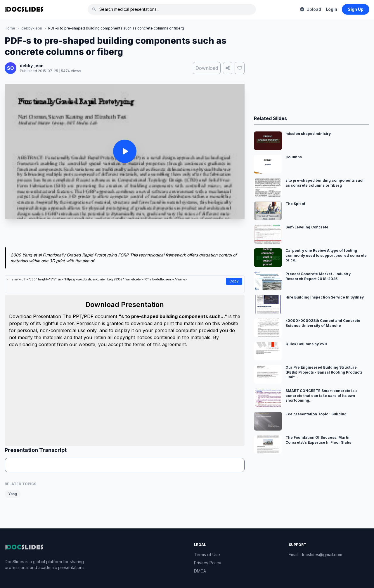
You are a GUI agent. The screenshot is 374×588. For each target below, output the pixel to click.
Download (207, 68)
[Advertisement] (125, 234)
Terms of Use (207, 555)
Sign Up (356, 9)
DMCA (200, 571)
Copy (234, 281)
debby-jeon (32, 28)
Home (10, 28)
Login (331, 9)
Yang (13, 494)
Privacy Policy (208, 563)
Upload (311, 9)
